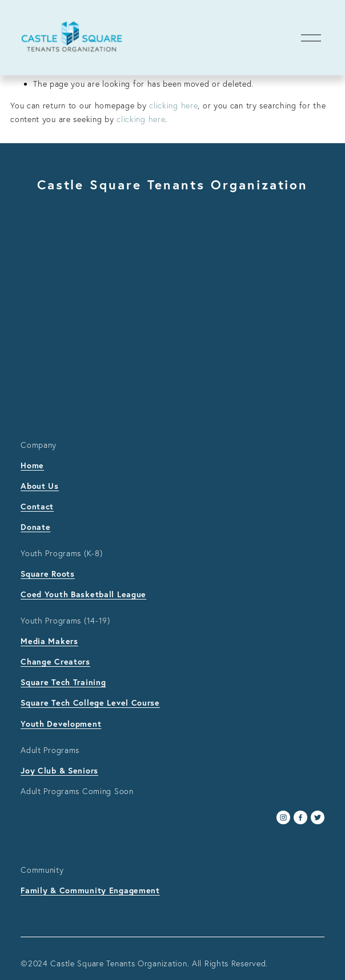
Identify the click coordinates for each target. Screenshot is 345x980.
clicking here (173, 106)
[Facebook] (300, 817)
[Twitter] (318, 817)
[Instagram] (283, 817)
